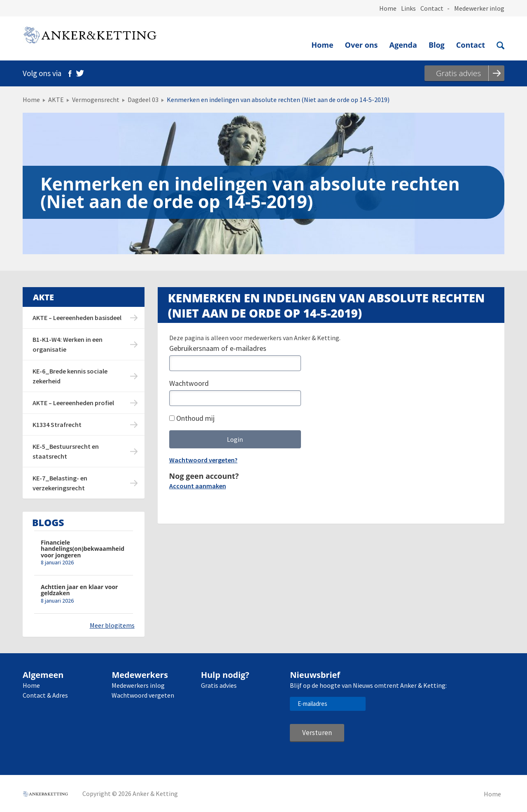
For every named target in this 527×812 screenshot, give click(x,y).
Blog (437, 45)
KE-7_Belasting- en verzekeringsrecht (60, 483)
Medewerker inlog (479, 8)
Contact (432, 8)
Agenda (403, 45)
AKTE (56, 100)
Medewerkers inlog (138, 685)
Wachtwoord (189, 383)
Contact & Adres (45, 695)
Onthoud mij (192, 418)
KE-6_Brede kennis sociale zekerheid (70, 376)
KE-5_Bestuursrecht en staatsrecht (66, 451)
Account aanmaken (198, 486)
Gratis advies (219, 685)
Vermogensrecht (96, 100)
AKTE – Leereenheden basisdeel (77, 318)
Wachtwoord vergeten (143, 695)
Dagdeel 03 (143, 100)
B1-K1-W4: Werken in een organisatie (68, 344)
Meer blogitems (112, 625)
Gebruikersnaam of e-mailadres (218, 348)
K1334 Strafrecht (57, 425)
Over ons (361, 45)
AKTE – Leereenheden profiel (73, 403)
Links (408, 8)
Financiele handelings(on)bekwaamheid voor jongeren (83, 549)
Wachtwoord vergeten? (203, 460)
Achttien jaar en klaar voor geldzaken (79, 590)
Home (388, 8)
